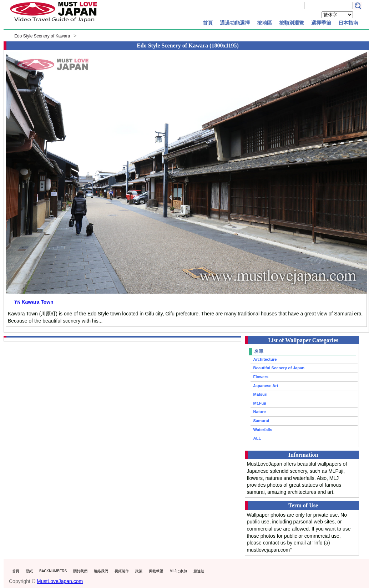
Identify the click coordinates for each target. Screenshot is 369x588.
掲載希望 (156, 571)
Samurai (261, 421)
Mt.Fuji (260, 403)
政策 (139, 571)
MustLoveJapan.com (60, 581)
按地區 (264, 23)
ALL (257, 438)
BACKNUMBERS (53, 571)
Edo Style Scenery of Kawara (42, 36)
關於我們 (80, 571)
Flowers (261, 377)
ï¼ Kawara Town (34, 302)
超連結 (199, 571)
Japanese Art (266, 386)
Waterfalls (263, 430)
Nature (260, 412)
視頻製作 (122, 571)
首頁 (208, 23)
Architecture (265, 359)
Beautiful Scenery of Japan (279, 368)
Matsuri (261, 394)
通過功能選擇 (235, 23)
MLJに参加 (178, 571)
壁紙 (29, 571)
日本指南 (348, 23)
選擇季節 (321, 23)
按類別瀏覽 (292, 23)
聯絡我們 (101, 571)
